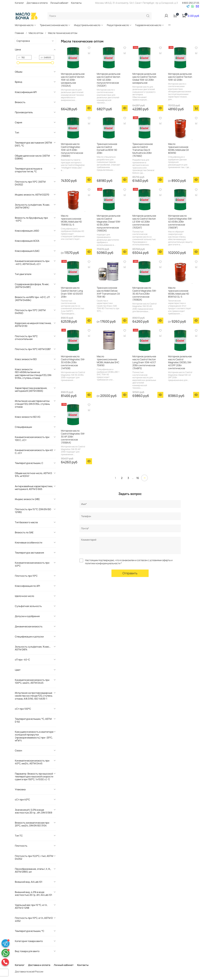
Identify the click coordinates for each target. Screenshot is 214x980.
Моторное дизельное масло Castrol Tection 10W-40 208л (180, 77)
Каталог (19, 3)
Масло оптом (36, 33)
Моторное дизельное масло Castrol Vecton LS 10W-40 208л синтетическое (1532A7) (144, 222)
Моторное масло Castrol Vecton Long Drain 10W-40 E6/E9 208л (72, 292)
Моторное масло (26, 25)
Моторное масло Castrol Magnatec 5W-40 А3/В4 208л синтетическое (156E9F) (180, 222)
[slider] (18, 63)
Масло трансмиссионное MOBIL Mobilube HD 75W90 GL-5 (71, 220)
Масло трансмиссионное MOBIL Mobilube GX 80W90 (178, 148)
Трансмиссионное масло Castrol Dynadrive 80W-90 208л (107, 148)
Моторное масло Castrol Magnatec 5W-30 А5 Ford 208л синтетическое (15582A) (145, 294)
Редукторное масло (119, 25)
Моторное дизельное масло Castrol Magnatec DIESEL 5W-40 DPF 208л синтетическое (180, 362)
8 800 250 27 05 (191, 3)
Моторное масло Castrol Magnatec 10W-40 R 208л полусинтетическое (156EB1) (72, 150)
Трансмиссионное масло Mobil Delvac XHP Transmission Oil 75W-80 (108, 292)
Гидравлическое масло (150, 25)
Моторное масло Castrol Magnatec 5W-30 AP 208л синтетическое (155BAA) (73, 437)
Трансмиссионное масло (55, 25)
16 (138, 478)
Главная (19, 33)
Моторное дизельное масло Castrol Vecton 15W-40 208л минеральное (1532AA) (73, 80)
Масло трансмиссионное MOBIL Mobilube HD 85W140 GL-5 (179, 292)
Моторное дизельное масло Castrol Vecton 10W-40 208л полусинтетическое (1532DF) (109, 80)
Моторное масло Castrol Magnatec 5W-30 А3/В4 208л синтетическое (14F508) (73, 362)
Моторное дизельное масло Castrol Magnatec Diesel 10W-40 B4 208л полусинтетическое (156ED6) (109, 223)
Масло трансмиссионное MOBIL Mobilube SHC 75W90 (108, 361)
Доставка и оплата (37, 3)
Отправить (130, 573)
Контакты (76, 3)
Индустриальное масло (89, 25)
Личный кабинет (59, 3)
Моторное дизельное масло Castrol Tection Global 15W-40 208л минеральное (144, 78)
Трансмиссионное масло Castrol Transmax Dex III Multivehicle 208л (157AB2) (143, 150)
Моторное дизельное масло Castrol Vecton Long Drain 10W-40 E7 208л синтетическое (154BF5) (144, 362)
